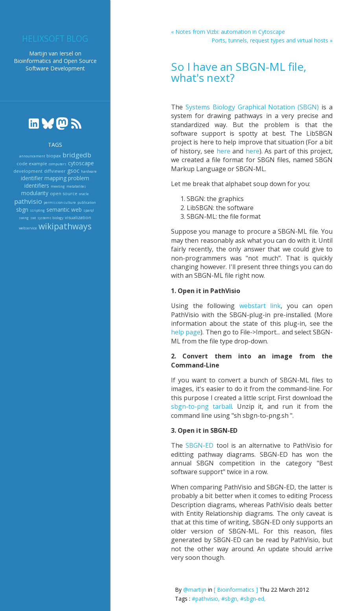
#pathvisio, (207, 599)
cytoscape (81, 163)
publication (87, 202)
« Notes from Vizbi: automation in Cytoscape (228, 32)
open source (64, 193)
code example (32, 163)
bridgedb (77, 155)
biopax (54, 156)
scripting (37, 210)
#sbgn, (231, 599)
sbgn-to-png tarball (201, 406)
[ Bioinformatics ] (236, 590)
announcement (32, 156)
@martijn (195, 590)
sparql (89, 210)
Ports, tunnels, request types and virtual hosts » (272, 40)
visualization (78, 217)
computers (58, 164)
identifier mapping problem (55, 178)
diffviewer (55, 171)
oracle (84, 194)
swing (24, 218)
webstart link (260, 306)
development (28, 171)
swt (33, 218)
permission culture (60, 202)
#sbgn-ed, (253, 599)
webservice (28, 228)
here (223, 151)
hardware (89, 171)
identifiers (37, 186)
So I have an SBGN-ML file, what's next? (239, 72)
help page (186, 332)
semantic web (64, 210)
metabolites (76, 186)
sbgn (22, 210)
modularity (35, 193)
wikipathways (65, 226)
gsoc (73, 171)
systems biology (50, 218)
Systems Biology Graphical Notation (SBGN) (252, 107)
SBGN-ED (199, 445)
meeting (58, 186)
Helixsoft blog (55, 39)
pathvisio (28, 201)
